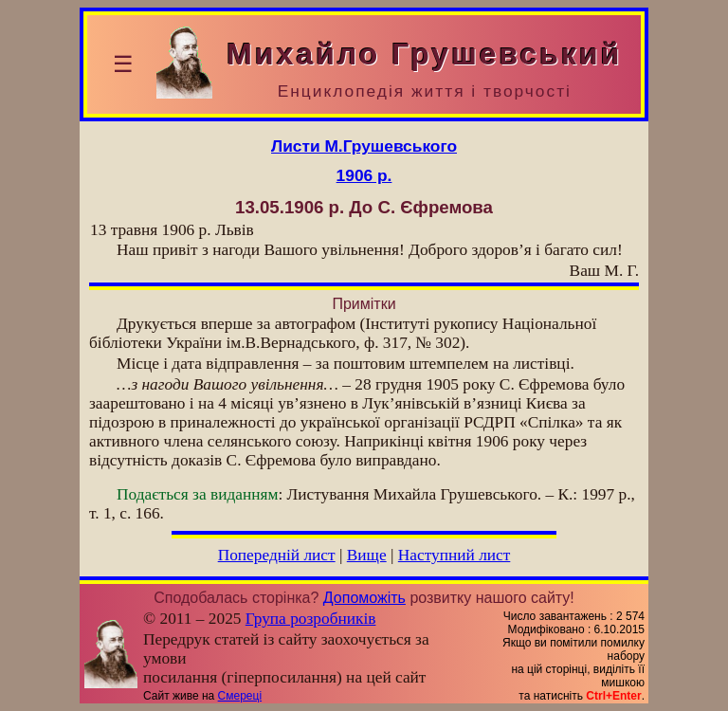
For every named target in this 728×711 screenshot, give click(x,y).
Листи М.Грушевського (364, 146)
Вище (367, 555)
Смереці (240, 696)
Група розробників (311, 619)
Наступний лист (455, 555)
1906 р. (364, 175)
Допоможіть (364, 598)
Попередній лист (277, 555)
